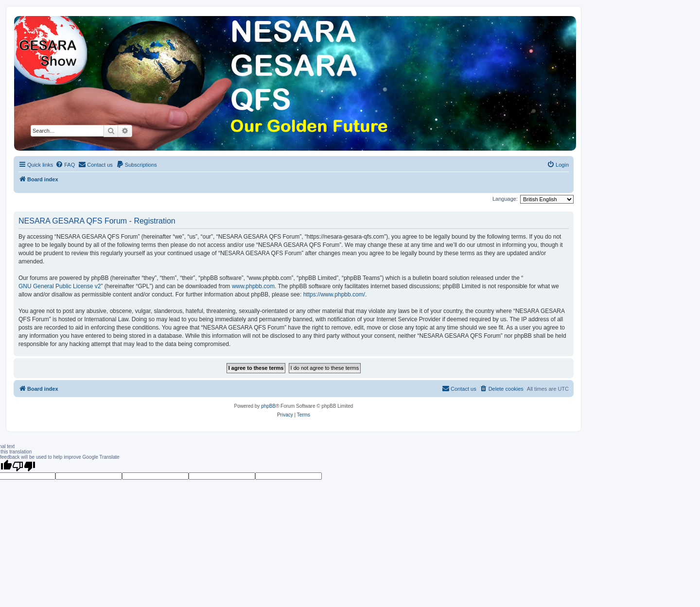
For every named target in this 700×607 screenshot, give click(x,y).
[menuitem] (65, 165)
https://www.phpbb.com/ (334, 295)
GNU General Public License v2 (60, 286)
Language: (505, 199)
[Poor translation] (24, 466)
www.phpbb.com (253, 286)
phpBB (268, 406)
